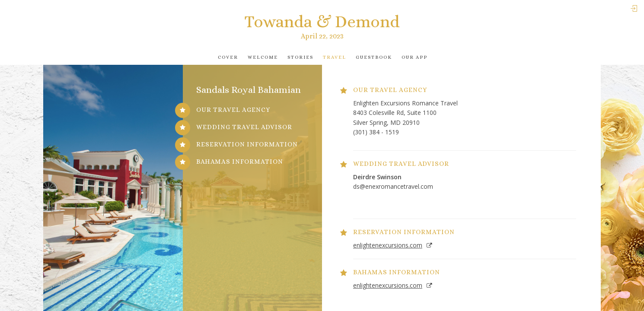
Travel (335, 57)
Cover (228, 57)
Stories (300, 57)
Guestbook (374, 57)
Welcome (263, 57)
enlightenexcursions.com (388, 245)
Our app (414, 57)
